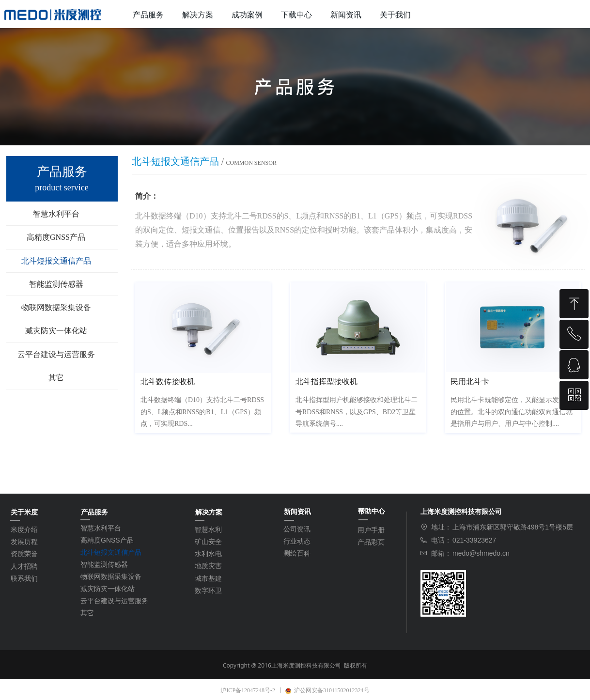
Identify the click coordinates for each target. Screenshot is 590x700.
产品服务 (148, 15)
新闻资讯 (346, 15)
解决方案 (198, 15)
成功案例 (247, 15)
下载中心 (296, 15)
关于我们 (395, 15)
